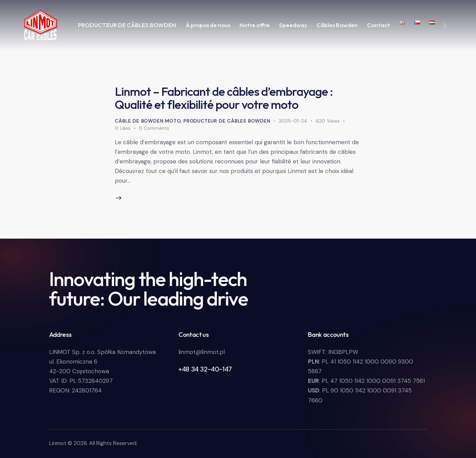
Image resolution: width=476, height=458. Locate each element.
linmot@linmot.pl (202, 352)
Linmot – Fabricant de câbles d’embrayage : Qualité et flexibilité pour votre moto (224, 98)
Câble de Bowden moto (148, 121)
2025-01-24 (293, 121)
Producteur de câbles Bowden (227, 121)
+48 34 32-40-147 (205, 369)
